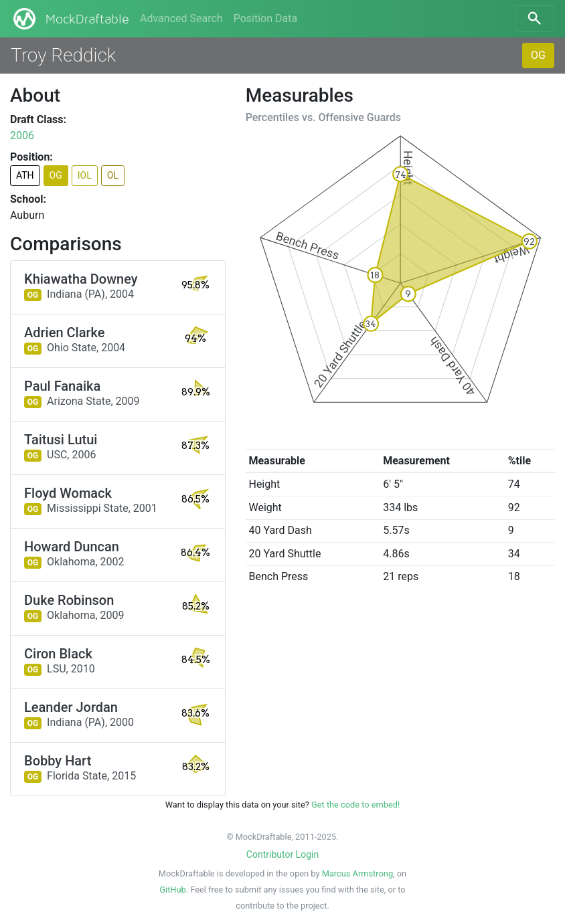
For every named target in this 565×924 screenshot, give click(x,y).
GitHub (172, 890)
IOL (85, 175)
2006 (22, 135)
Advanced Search (181, 18)
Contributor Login (282, 854)
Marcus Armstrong (357, 873)
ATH (25, 175)
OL (113, 175)
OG (538, 55)
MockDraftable (70, 19)
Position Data (265, 18)
